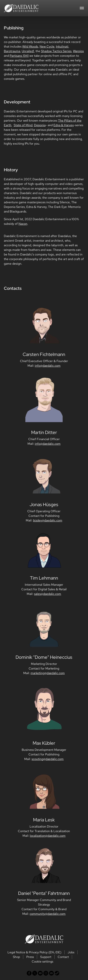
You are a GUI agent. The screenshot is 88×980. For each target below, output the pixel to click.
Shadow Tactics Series (56, 51)
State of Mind (23, 125)
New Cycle (47, 47)
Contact (63, 957)
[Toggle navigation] (82, 8)
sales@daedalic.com (48, 594)
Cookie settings (42, 961)
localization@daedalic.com (48, 836)
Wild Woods (30, 47)
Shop (16, 957)
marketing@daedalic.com (48, 673)
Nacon (23, 224)
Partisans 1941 (19, 56)
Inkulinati (62, 47)
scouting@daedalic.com (48, 759)
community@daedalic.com (48, 914)
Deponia (40, 125)
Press (30, 957)
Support (46, 957)
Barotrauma (12, 51)
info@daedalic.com (48, 366)
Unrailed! (28, 51)
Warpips (78, 51)
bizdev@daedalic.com (48, 520)
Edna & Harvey (64, 125)
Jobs (71, 952)
